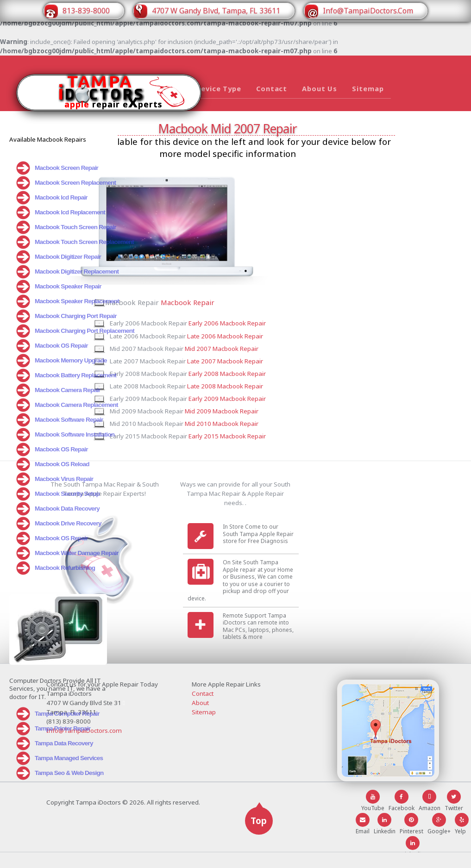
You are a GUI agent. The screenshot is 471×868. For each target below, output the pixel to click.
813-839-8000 (77, 12)
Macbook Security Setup (58, 494)
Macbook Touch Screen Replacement (67, 242)
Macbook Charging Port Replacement (67, 331)
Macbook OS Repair (52, 346)
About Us (320, 88)
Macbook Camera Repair (58, 390)
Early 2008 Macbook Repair (277, 378)
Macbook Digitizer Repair (59, 257)
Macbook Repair (225, 299)
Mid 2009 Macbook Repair (272, 422)
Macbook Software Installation (65, 435)
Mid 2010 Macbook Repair (272, 437)
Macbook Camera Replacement (67, 405)
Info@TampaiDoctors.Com (358, 12)
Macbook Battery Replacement (66, 375)
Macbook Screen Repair (57, 168)
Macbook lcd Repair (52, 198)
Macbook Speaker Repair (59, 287)
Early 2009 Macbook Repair (277, 407)
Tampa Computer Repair (58, 708)
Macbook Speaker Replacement (67, 301)
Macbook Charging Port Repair (66, 316)
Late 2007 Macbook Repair (275, 363)
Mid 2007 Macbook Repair (272, 348)
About (200, 718)
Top (259, 836)
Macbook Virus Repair (55, 479)
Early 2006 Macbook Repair (277, 318)
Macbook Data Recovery (58, 509)
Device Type (218, 88)
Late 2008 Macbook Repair (275, 393)
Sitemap (368, 88)
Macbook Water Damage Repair (67, 553)
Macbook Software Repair (60, 420)
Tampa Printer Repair (53, 723)
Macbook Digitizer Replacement (67, 272)
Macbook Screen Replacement (66, 183)
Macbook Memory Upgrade (62, 361)
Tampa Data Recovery (55, 738)
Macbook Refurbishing (56, 568)
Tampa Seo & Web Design (60, 768)
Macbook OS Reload (53, 464)
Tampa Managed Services (60, 753)
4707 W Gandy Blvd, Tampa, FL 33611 (207, 12)
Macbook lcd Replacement (61, 212)
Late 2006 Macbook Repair (275, 333)
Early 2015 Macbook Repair (277, 452)
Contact (272, 88)
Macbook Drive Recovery (59, 524)
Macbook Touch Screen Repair (66, 227)
